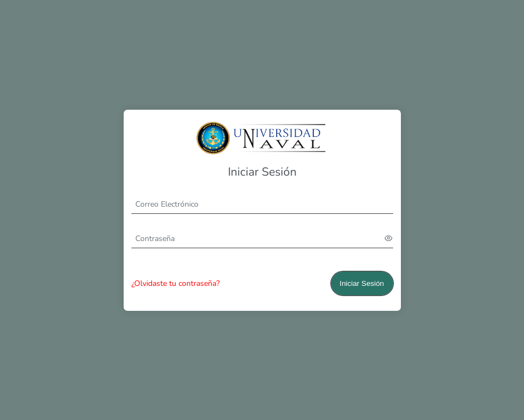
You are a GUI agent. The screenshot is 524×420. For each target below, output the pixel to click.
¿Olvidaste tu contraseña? (175, 283)
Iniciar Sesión (362, 283)
